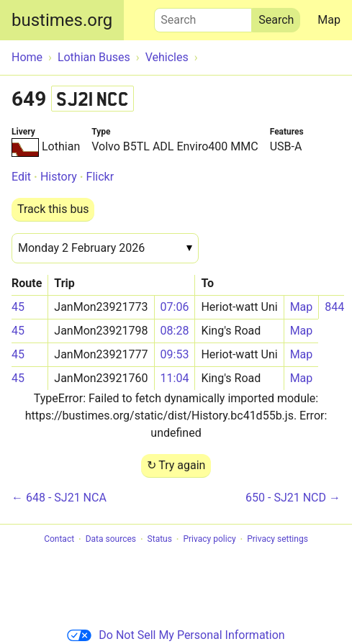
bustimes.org (62, 20)
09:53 (175, 354)
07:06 (175, 307)
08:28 (175, 331)
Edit (21, 177)
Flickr (100, 177)
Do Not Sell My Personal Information (176, 635)
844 (334, 307)
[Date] (105, 248)
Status (160, 540)
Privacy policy (209, 540)
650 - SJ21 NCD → (293, 498)
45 (18, 307)
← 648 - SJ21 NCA (59, 498)
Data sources (111, 540)
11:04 (175, 378)
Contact (59, 540)
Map (329, 20)
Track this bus (53, 209)
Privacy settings (277, 540)
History (59, 177)
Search (203, 17)
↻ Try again (176, 465)
